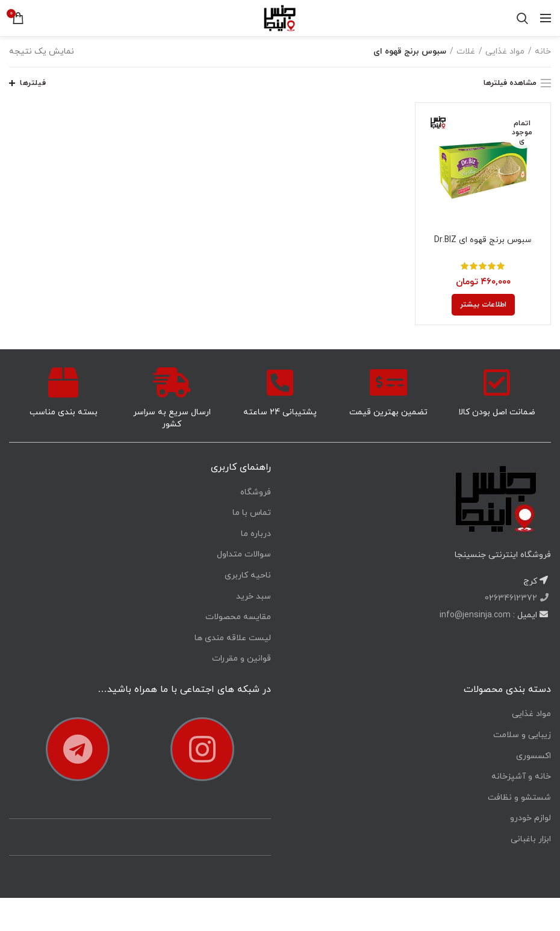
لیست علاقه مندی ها (233, 638)
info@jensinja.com (475, 615)
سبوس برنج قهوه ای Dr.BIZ (483, 240)
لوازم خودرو (530, 818)
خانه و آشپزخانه (521, 777)
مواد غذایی (505, 51)
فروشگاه (256, 492)
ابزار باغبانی (531, 839)
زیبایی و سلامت (522, 735)
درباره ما (256, 534)
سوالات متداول (244, 554)
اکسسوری (534, 756)
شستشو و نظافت (519, 798)
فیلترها (33, 83)
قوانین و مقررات (241, 659)
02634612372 (512, 598)
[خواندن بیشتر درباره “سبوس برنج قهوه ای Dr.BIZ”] (483, 305)
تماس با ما (252, 513)
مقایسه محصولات (238, 617)
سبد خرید (254, 596)
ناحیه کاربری (248, 575)
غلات (466, 51)
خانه (543, 51)
